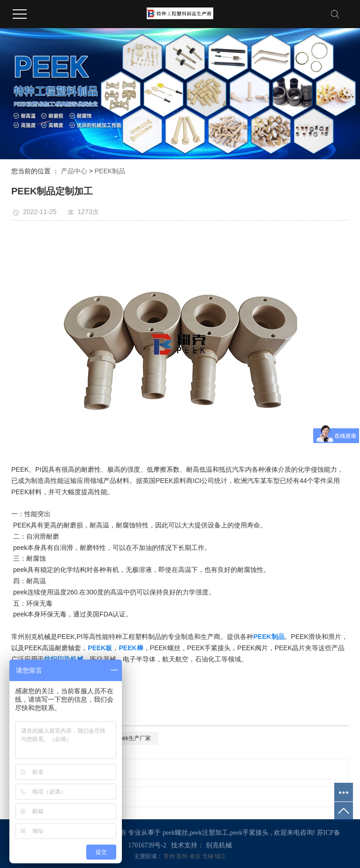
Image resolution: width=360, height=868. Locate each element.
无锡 (208, 856)
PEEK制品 (110, 171)
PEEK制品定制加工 (71, 769)
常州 (170, 856)
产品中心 (74, 171)
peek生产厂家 (134, 738)
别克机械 (219, 845)
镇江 (220, 856)
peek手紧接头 (249, 833)
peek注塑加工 (209, 833)
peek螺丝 (175, 833)
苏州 (183, 856)
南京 (196, 856)
